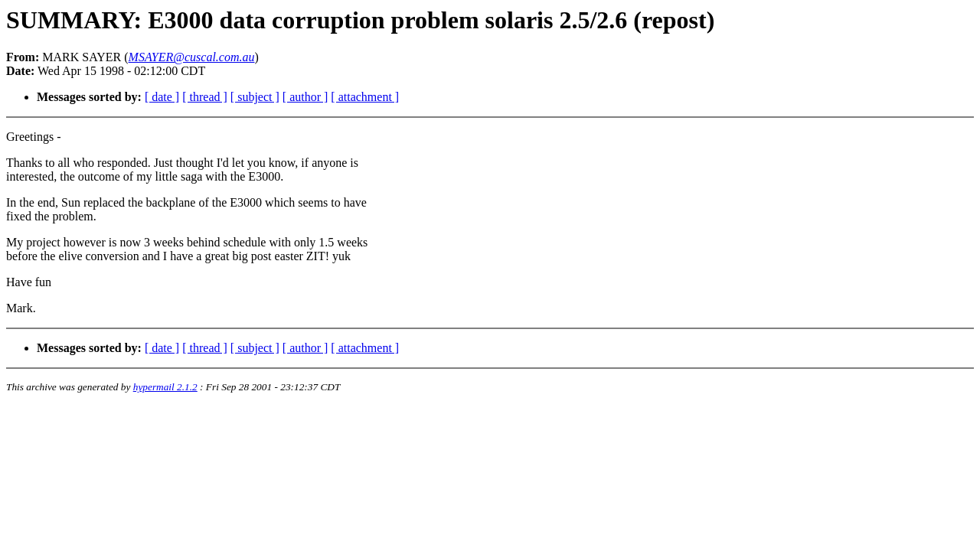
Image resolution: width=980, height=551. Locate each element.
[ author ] (305, 97)
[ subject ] (255, 97)
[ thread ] (205, 97)
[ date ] (162, 97)
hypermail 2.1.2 (165, 387)
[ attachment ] (365, 97)
